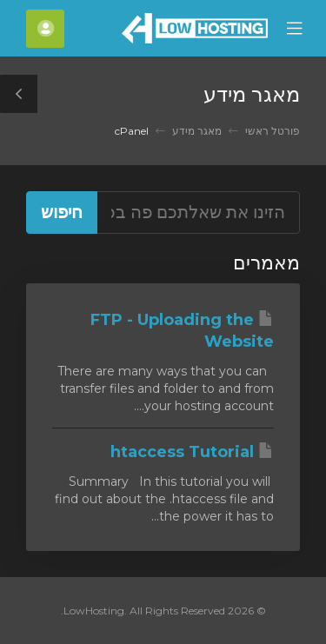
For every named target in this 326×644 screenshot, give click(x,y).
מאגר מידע (197, 131)
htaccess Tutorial (192, 452)
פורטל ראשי (273, 131)
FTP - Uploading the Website (182, 331)
